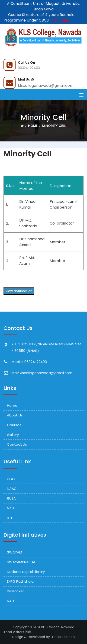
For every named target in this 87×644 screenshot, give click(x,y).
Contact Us (17, 444)
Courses (14, 425)
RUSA (11, 498)
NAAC (12, 489)
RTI (9, 518)
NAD (10, 508)
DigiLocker (15, 591)
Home (33, 126)
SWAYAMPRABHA (21, 562)
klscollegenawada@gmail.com (46, 86)
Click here (59, 20)
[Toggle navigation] (81, 95)
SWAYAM (14, 552)
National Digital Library (26, 572)
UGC (11, 479)
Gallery (13, 435)
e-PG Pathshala (20, 581)
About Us (15, 415)
